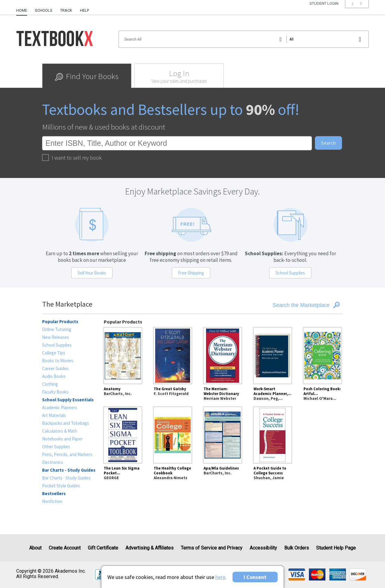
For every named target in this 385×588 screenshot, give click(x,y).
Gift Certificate (103, 548)
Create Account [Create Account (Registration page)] (65, 548)
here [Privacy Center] (220, 577)
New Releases (55, 337)
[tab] (87, 76)
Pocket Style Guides (61, 486)
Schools (44, 10)
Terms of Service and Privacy (212, 548)
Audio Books (54, 376)
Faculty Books (55, 392)
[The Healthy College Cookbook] (173, 434)
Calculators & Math (60, 431)
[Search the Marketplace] (292, 305)
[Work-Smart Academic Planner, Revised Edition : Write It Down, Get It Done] (273, 355)
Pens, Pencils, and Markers (67, 454)
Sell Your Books (92, 273)
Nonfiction (52, 501)
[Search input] (244, 39)
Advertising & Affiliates (149, 548)
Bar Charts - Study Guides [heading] (69, 470)
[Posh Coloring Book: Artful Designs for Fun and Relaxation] (322, 355)
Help (85, 10)
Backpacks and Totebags (66, 423)
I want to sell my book (72, 158)
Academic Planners (60, 407)
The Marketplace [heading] (67, 304)
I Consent (255, 577)
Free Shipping (191, 273)
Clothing (50, 384)
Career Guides (55, 368)
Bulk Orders (297, 548)
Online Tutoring (57, 329)
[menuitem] (24, 8)
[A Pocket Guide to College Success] (273, 434)
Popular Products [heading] (60, 322)
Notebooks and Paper (62, 439)
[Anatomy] (123, 355)
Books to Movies (58, 361)
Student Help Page (336, 548)
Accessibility (263, 548)
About (35, 548)
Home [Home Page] (22, 10)
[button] (357, 11)
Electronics (53, 462)
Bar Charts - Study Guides (66, 478)
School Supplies (290, 273)
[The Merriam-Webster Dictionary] (223, 355)
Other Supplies (56, 447)
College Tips (54, 353)
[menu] (357, 11)
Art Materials (54, 415)
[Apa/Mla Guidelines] (223, 434)
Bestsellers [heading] (54, 493)
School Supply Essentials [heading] (68, 400)
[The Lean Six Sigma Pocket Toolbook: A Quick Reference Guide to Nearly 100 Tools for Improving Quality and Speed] (123, 434)
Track (66, 10)
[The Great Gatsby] (173, 355)
